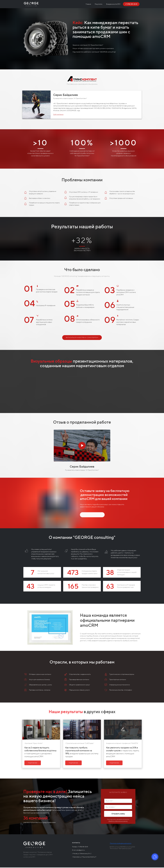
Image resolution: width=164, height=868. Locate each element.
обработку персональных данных (118, 823)
